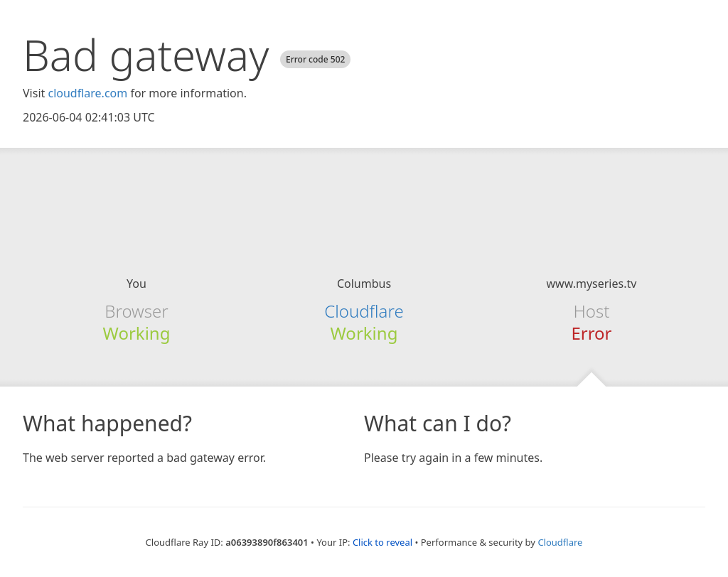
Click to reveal (382, 542)
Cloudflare (364, 311)
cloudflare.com (87, 93)
